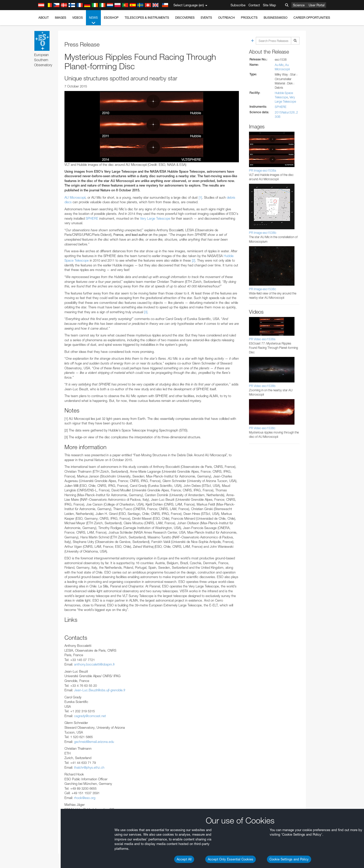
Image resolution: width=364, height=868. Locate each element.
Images (61, 18)
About (44, 18)
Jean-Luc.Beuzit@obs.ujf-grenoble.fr (100, 690)
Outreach (226, 18)
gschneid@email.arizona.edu (94, 742)
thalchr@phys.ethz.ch (89, 767)
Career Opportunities (312, 18)
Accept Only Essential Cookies (231, 859)
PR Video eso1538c (262, 428)
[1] (200, 197)
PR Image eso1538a (263, 170)
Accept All (184, 859)
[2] (194, 260)
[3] (146, 312)
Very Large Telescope (155, 218)
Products (249, 18)
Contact (254, 5)
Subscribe (238, 5)
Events (206, 18)
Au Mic (279, 65)
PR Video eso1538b (262, 386)
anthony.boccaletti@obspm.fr (94, 664)
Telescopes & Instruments (147, 18)
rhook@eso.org (85, 798)
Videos (78, 18)
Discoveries (185, 18)
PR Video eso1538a (262, 339)
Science (299, 5)
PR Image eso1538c (263, 289)
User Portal (317, 5)
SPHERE (92, 218)
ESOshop (111, 18)
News (93, 20)
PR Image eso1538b (263, 233)
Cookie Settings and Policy (289, 859)
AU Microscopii (75, 197)
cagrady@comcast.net (90, 716)
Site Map (269, 5)
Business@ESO (276, 18)
